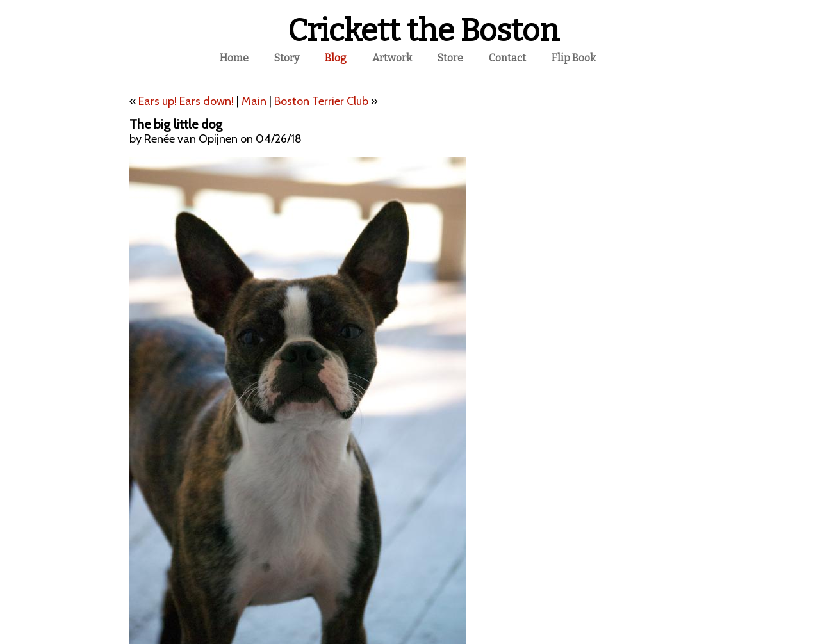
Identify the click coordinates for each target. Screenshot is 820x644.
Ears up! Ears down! (186, 101)
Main (254, 101)
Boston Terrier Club (321, 101)
